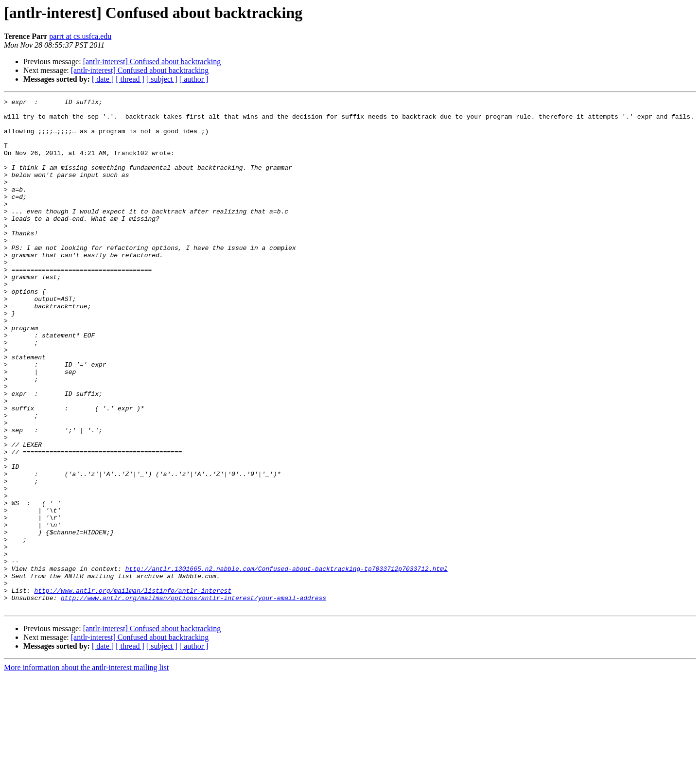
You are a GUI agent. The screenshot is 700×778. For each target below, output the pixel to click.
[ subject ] (162, 79)
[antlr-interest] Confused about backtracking (152, 62)
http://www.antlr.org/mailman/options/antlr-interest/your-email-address (193, 698)
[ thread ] (130, 79)
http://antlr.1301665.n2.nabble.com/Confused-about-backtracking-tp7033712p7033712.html (287, 663)
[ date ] (103, 79)
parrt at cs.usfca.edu (80, 36)
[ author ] (194, 79)
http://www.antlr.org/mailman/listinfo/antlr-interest (133, 690)
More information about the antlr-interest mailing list (86, 769)
